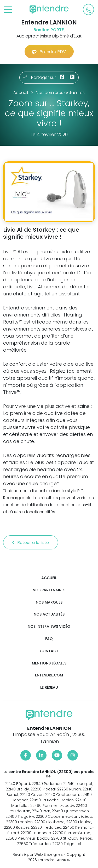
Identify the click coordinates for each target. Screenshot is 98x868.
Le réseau (49, 688)
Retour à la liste (31, 543)
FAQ (49, 639)
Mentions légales (49, 663)
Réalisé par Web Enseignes (38, 854)
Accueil (49, 578)
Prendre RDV (49, 52)
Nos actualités (49, 614)
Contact (49, 651)
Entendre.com (49, 675)
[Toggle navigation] (8, 10)
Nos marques (49, 602)
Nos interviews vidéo (49, 627)
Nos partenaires (49, 590)
